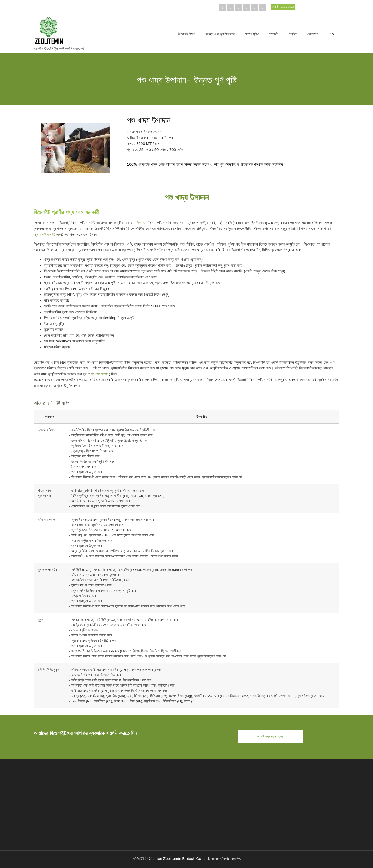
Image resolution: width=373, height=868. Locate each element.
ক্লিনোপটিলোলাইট (45, 235)
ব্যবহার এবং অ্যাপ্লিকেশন (220, 34)
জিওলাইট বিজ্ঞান (187, 34)
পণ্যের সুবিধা (252, 34)
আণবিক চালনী (99, 374)
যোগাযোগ (313, 34)
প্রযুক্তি (293, 34)
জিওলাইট (142, 223)
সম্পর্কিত (274, 34)
